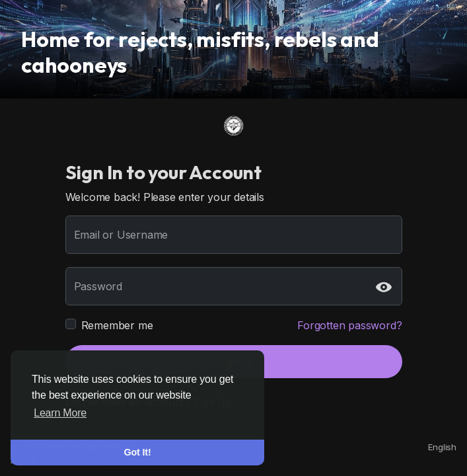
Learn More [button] (60, 413)
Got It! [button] (138, 452)
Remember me (117, 325)
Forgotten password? (349, 325)
